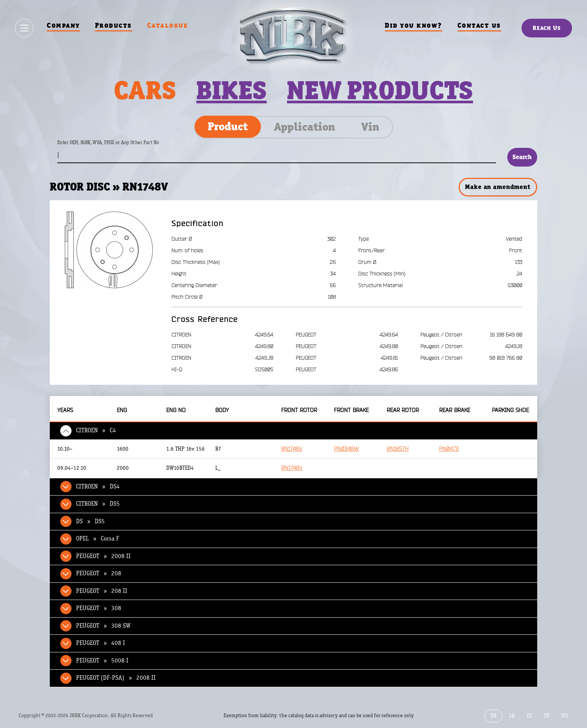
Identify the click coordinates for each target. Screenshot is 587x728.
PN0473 (449, 449)
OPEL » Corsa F (98, 539)
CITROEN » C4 (96, 430)
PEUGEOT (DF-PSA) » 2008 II (116, 678)
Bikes (231, 90)
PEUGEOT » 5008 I (102, 661)
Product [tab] (228, 127)
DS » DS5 (90, 521)
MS (565, 716)
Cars (145, 90)
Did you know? (414, 25)
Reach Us (547, 28)
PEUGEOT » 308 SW (103, 626)
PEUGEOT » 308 (99, 608)
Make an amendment (498, 187)
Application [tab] (305, 127)
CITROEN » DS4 (98, 487)
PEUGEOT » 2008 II (103, 556)
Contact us (479, 25)
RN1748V (292, 449)
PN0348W (346, 449)
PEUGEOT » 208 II (102, 591)
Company (63, 25)
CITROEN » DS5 (98, 504)
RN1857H (398, 449)
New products (380, 90)
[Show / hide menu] (24, 28)
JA (512, 716)
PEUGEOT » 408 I (101, 643)
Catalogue (168, 25)
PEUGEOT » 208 (99, 573)
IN (547, 716)
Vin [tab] (370, 127)
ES (529, 716)
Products (114, 25)
